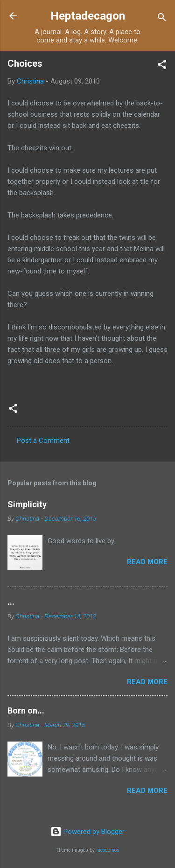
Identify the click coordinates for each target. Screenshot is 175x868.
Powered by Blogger (87, 832)
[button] (162, 66)
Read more (147, 562)
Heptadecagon (88, 16)
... (11, 602)
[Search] (162, 19)
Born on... (26, 710)
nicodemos (108, 850)
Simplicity (27, 504)
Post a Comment (43, 441)
